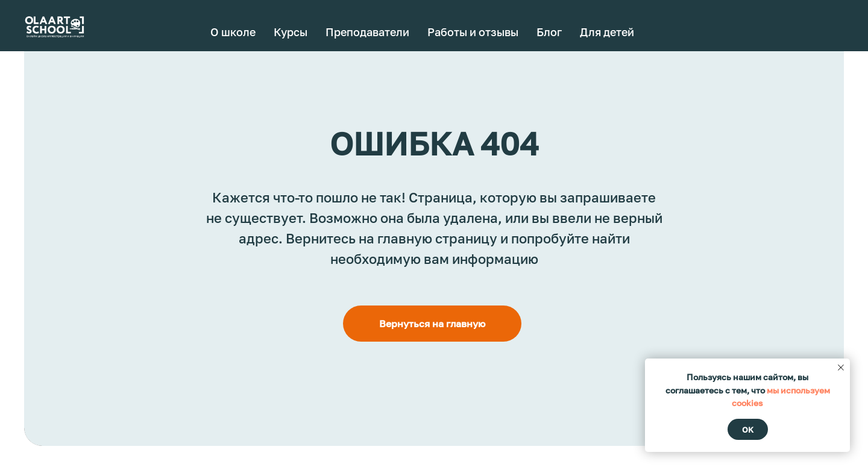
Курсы (291, 32)
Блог (549, 32)
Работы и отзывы (473, 32)
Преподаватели (367, 32)
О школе (233, 32)
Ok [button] (748, 430)
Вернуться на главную (432, 324)
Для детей (607, 32)
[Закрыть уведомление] (841, 368)
